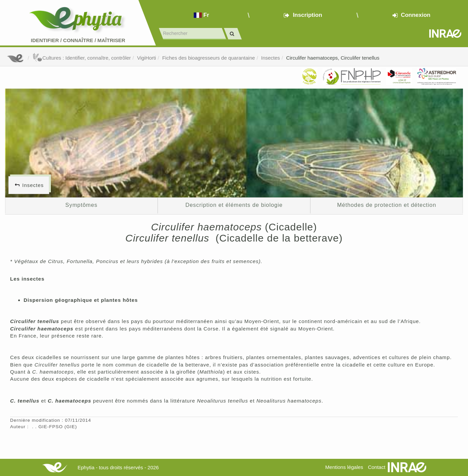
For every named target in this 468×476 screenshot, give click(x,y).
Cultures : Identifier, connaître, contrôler (82, 58)
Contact (377, 467)
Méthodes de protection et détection (386, 205)
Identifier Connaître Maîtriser (78, 40)
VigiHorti (147, 58)
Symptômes (81, 205)
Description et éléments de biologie (234, 205)
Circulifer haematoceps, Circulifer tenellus (333, 58)
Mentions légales (344, 467)
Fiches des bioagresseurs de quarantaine (208, 58)
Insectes (271, 58)
